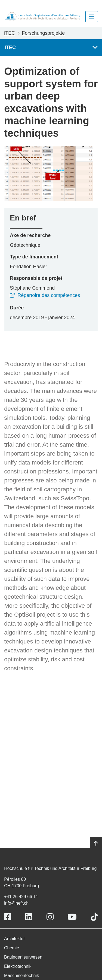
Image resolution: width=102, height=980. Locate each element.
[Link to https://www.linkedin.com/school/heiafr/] (29, 917)
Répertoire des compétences (45, 295)
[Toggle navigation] (92, 17)
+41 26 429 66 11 (21, 897)
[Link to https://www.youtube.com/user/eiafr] (72, 917)
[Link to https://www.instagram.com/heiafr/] (50, 917)
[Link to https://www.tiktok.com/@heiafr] (94, 917)
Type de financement (34, 257)
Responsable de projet (36, 278)
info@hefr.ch (16, 903)
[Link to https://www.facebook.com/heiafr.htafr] (8, 917)
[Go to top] (96, 844)
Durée (17, 308)
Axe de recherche (30, 235)
